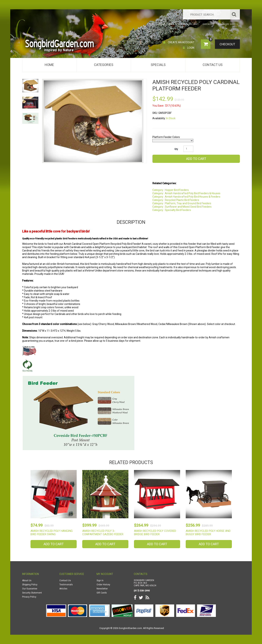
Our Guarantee (30, 589)
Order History (103, 585)
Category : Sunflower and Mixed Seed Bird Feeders (182, 207)
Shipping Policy (30, 585)
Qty (176, 149)
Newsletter (102, 589)
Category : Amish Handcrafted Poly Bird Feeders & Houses (186, 193)
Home (49, 65)
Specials (158, 65)
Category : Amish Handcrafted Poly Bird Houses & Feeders (186, 197)
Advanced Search (228, 24)
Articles (63, 589)
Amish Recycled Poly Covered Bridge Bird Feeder (155, 533)
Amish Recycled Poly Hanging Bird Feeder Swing (52, 533)
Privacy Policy (29, 597)
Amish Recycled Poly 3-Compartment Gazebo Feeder (103, 533)
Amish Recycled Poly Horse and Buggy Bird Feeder (208, 533)
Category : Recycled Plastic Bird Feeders (176, 200)
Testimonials (66, 585)
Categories (104, 65)
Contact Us (213, 65)
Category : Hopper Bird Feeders (171, 190)
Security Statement (32, 593)
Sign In (100, 580)
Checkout (227, 44)
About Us (27, 580)
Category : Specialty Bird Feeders (172, 210)
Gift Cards (102, 593)
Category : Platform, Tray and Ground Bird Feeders (182, 203)
